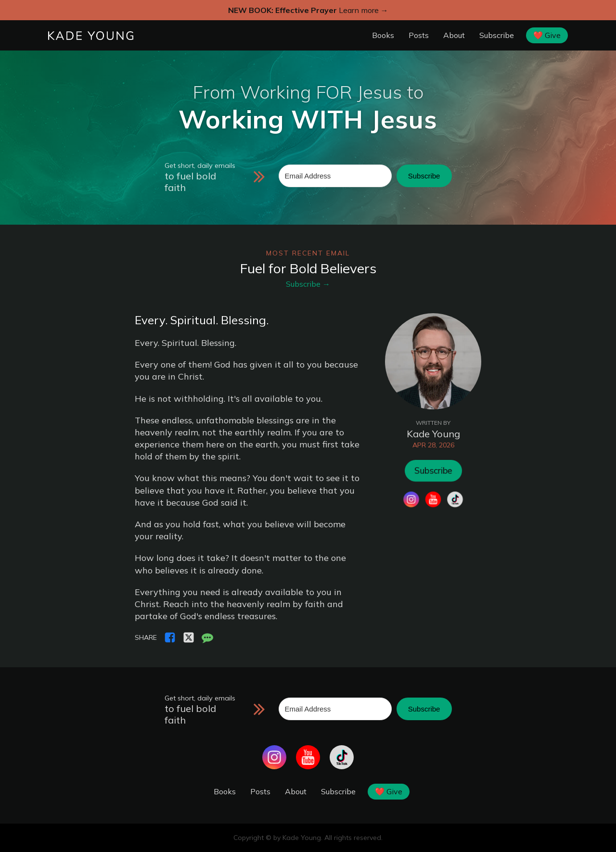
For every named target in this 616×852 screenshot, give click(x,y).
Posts (419, 35)
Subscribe (497, 35)
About (454, 35)
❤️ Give (547, 35)
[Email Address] (335, 176)
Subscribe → (308, 284)
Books (383, 35)
